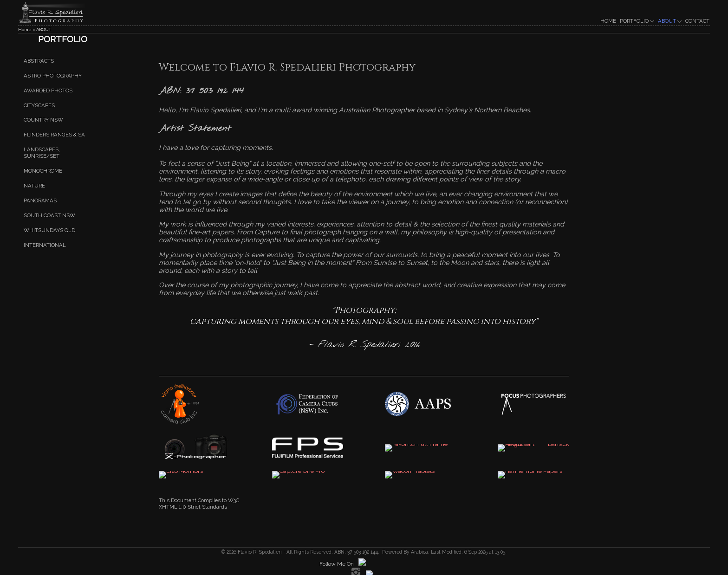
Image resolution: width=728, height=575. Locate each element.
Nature (34, 186)
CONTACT (697, 21)
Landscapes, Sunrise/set (42, 153)
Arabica (419, 552)
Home (25, 29)
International (45, 245)
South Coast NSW (49, 215)
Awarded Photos (48, 90)
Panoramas (40, 200)
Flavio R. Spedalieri (259, 552)
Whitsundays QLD (49, 230)
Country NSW (43, 120)
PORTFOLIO (637, 21)
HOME (608, 21)
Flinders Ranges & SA (54, 135)
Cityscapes (39, 105)
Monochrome (43, 171)
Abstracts (39, 61)
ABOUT (670, 21)
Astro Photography (53, 76)
